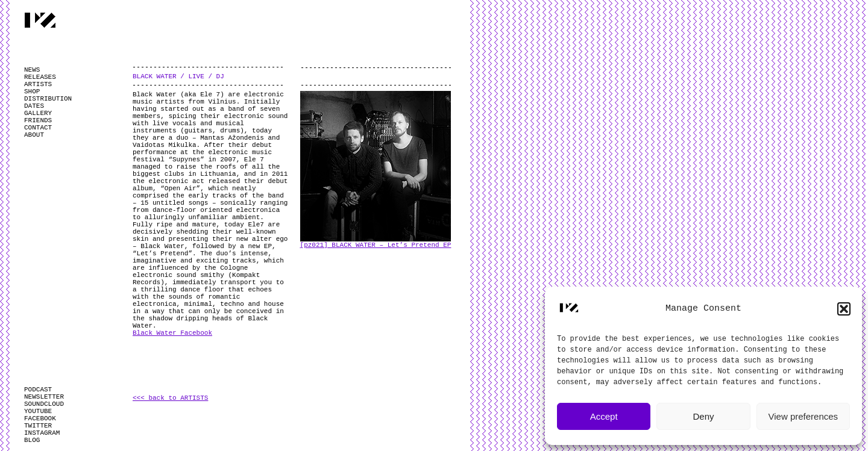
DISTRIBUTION (48, 99)
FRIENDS (38, 120)
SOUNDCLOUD (44, 404)
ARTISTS (38, 84)
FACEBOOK (40, 418)
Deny (703, 416)
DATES (34, 106)
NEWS (32, 70)
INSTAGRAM (42, 433)
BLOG (32, 440)
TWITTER (38, 426)
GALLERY (38, 113)
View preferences (804, 416)
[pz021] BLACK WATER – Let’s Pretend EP (376, 245)
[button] (844, 309)
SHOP (32, 92)
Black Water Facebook (172, 333)
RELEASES (40, 77)
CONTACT (38, 128)
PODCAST (38, 390)
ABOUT (34, 135)
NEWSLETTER (44, 397)
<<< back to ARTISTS (170, 398)
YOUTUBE (38, 411)
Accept (604, 416)
